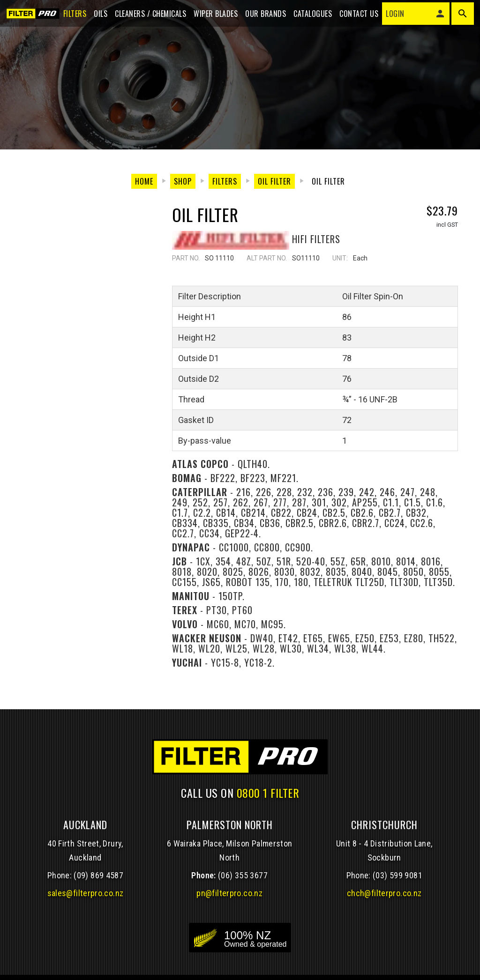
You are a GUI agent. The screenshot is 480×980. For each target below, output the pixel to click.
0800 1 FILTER (268, 793)
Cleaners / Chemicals (148, 15)
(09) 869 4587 (98, 876)
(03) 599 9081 (397, 876)
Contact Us (356, 15)
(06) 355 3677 (243, 876)
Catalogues (310, 15)
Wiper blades (213, 15)
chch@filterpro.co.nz (384, 894)
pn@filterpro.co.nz (229, 894)
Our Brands (263, 15)
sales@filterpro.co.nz (86, 894)
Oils (98, 15)
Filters (72, 15)
